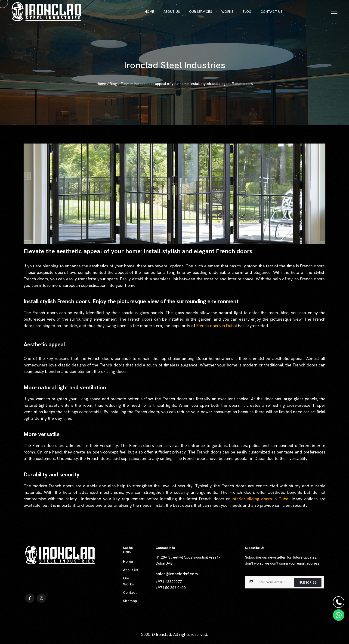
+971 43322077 (169, 582)
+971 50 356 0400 (171, 588)
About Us (131, 570)
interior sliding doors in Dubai (261, 499)
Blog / (115, 84)
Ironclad (164, 634)
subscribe (308, 582)
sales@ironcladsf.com (177, 574)
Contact (130, 592)
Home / (103, 84)
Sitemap (130, 601)
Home (128, 561)
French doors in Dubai (217, 326)
